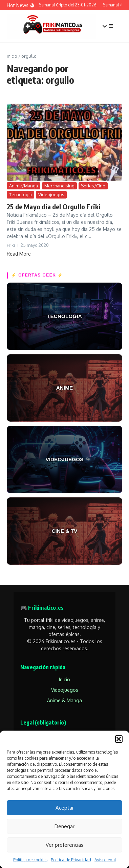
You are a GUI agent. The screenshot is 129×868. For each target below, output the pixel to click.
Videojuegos (51, 194)
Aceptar (65, 808)
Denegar (64, 826)
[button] (119, 739)
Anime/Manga (24, 186)
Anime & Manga (64, 700)
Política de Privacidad (71, 860)
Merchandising (59, 186)
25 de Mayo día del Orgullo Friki (54, 206)
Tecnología (20, 194)
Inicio (12, 56)
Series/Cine (93, 186)
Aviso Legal (105, 860)
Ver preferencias (64, 845)
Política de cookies (30, 860)
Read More (19, 254)
